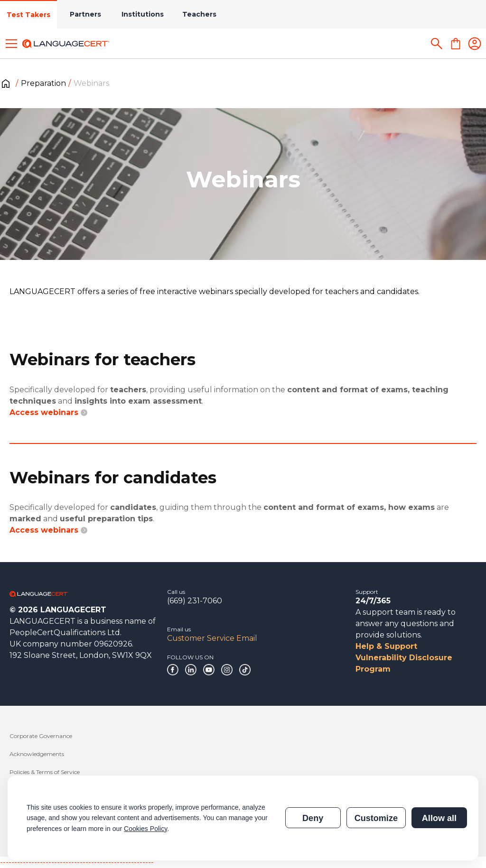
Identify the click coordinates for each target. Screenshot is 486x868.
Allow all (439, 818)
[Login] (475, 44)
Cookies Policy (145, 829)
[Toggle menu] (11, 44)
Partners (85, 14)
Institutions (143, 14)
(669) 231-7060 (195, 601)
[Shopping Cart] (456, 44)
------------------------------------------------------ (77, 862)
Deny (313, 818)
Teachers (199, 14)
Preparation (43, 83)
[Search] (437, 44)
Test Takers (28, 15)
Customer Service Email (212, 638)
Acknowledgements (37, 754)
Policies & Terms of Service (45, 772)
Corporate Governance (41, 736)
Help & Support (386, 646)
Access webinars (48, 412)
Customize (376, 818)
